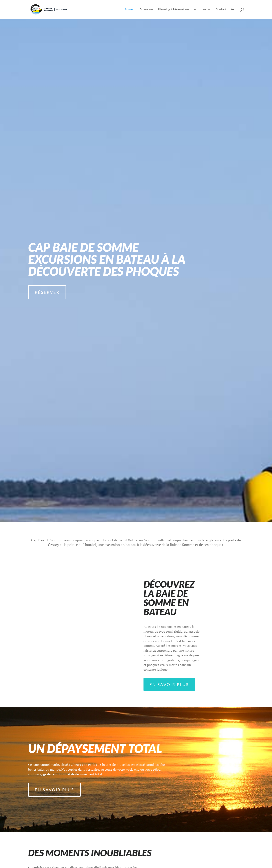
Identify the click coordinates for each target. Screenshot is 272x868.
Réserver (47, 292)
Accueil (130, 10)
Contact (221, 10)
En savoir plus (169, 684)
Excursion (146, 10)
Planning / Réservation (173, 10)
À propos (200, 10)
